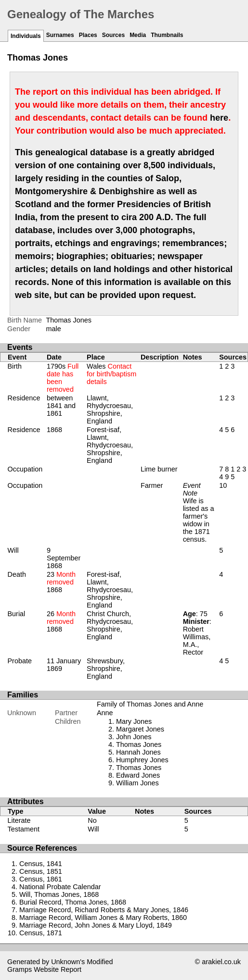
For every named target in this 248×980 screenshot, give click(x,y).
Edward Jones (138, 775)
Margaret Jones (140, 729)
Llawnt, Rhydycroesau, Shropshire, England (110, 409)
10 (223, 485)
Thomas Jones (139, 744)
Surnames (60, 35)
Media (138, 35)
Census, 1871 (41, 933)
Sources (113, 35)
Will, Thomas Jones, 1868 (59, 894)
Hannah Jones (138, 752)
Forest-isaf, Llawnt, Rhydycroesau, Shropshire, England (110, 445)
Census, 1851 (41, 871)
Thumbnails (167, 35)
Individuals (26, 36)
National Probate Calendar (60, 887)
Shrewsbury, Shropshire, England (106, 669)
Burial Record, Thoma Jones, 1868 (73, 902)
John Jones (134, 737)
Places (88, 35)
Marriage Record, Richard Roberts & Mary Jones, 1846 (104, 910)
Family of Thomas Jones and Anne (150, 704)
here (219, 118)
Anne (105, 713)
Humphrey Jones (142, 760)
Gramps (20, 969)
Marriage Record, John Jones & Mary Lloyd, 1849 (96, 925)
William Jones (137, 783)
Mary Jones (134, 721)
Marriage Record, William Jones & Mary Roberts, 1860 (103, 918)
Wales (111, 374)
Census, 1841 (41, 864)
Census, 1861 (41, 879)
